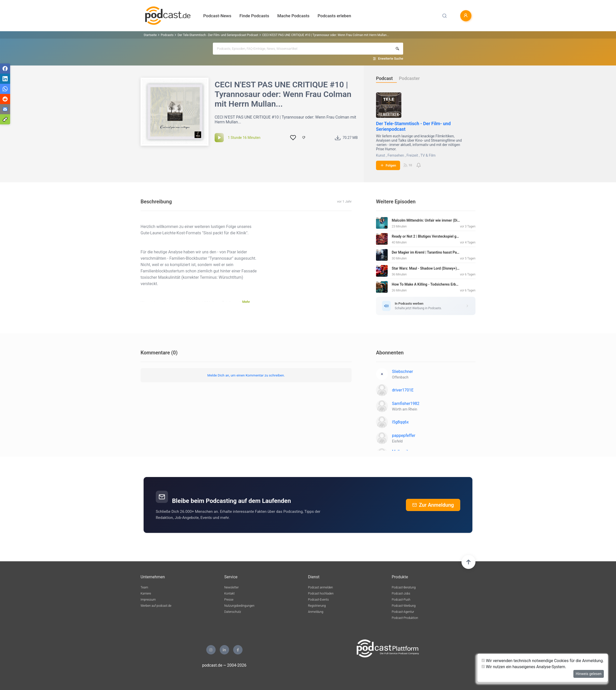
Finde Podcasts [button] (254, 16)
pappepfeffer (404, 436)
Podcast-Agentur (403, 612)
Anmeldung (316, 612)
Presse (229, 600)
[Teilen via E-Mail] (5, 109)
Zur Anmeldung (433, 505)
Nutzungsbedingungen (239, 606)
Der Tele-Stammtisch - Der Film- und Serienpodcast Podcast (218, 35)
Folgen (388, 165)
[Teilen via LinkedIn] (5, 79)
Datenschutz (233, 612)
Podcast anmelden (320, 587)
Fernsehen (396, 155)
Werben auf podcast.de (156, 606)
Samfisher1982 (406, 404)
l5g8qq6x (400, 422)
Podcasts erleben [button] (334, 16)
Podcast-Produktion (405, 618)
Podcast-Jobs (401, 594)
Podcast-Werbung (404, 606)
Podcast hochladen (321, 594)
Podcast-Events (318, 600)
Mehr (246, 302)
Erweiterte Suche (391, 59)
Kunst (381, 155)
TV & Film (428, 155)
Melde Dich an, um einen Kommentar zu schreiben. (246, 375)
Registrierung (317, 606)
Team (144, 587)
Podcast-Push (401, 600)
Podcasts (167, 35)
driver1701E (403, 390)
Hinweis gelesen (589, 674)
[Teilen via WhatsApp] (5, 89)
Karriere (146, 594)
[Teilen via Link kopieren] (5, 119)
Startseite (150, 35)
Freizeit (412, 155)
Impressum (148, 600)
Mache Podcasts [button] (293, 16)
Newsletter (232, 587)
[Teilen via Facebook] (5, 69)
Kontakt (229, 594)
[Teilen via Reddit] (5, 99)
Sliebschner (403, 372)
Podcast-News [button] (217, 16)
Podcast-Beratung (404, 587)
